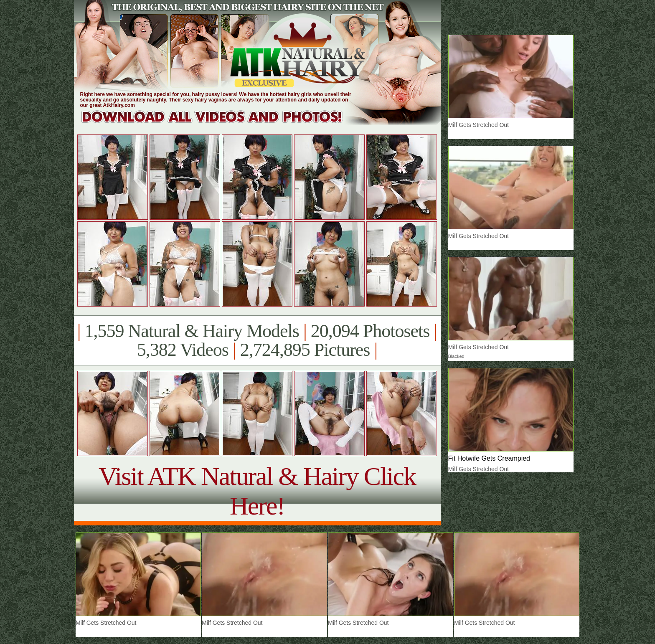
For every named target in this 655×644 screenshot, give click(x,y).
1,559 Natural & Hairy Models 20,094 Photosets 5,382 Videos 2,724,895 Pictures (257, 340)
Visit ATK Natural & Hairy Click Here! (257, 491)
